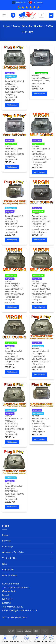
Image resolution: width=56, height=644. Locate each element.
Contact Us (8, 569)
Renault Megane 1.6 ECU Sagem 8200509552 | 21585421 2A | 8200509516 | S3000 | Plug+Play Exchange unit (14, 224)
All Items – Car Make (13, 552)
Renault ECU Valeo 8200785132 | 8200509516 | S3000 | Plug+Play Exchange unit (14, 154)
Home (6, 26)
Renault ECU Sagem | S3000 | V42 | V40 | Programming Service (42, 82)
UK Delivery (36, 2)
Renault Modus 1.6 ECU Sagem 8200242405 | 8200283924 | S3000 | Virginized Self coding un (14, 358)
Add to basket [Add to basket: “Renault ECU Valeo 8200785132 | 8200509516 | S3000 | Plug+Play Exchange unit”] (12, 167)
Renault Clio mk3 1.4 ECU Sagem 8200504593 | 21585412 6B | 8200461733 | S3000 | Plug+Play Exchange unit (14, 89)
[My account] (41, 15)
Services (6, 541)
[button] (4, 15)
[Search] (13, 15)
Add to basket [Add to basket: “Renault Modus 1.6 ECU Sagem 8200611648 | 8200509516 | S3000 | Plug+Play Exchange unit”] (39, 439)
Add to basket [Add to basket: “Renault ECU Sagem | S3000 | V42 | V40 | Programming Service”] (39, 94)
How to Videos (10, 575)
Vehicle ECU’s (9, 558)
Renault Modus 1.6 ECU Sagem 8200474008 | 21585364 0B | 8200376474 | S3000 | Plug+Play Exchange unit (14, 426)
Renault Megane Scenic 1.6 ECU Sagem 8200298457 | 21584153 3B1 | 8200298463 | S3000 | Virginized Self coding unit (14, 292)
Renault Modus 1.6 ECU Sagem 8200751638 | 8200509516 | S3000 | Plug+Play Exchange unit (14, 492)
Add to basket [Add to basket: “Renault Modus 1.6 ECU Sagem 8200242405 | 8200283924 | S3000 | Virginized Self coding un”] (12, 372)
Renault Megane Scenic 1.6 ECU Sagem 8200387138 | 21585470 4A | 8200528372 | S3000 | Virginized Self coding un (42, 292)
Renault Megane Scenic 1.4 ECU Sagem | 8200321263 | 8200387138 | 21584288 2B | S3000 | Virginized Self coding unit (42, 224)
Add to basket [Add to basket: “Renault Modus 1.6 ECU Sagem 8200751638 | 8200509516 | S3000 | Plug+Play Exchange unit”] (12, 507)
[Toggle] (52, 552)
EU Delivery (19, 2)
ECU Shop (7, 546)
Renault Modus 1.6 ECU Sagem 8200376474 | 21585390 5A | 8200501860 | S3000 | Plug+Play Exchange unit (42, 359)
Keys (5, 564)
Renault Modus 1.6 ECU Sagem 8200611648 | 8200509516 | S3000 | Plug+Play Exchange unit (42, 425)
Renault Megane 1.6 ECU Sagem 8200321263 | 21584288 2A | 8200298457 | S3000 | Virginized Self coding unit (42, 157)
